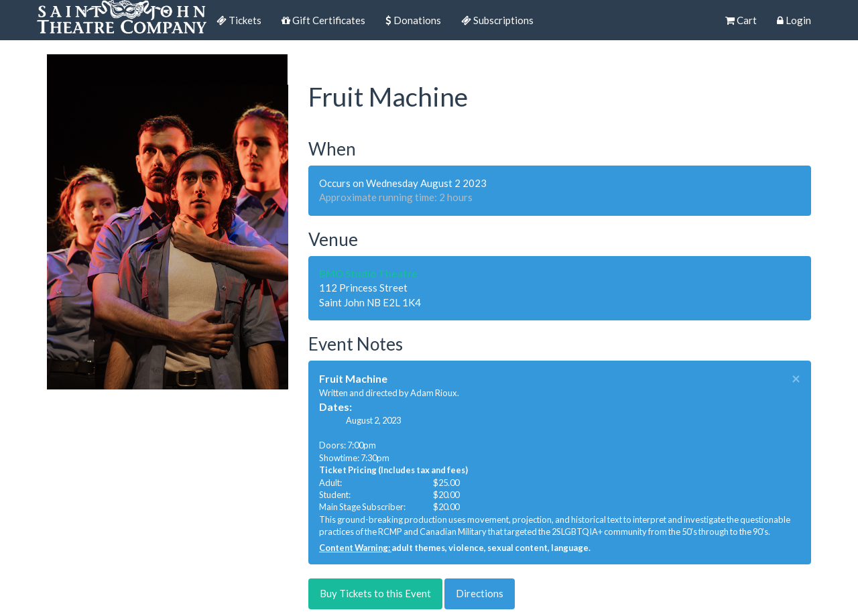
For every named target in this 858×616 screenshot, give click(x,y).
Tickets (239, 20)
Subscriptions (497, 20)
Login (794, 20)
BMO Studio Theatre (368, 273)
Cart (741, 20)
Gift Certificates (323, 20)
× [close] (796, 379)
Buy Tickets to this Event (375, 593)
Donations (413, 20)
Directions (480, 593)
